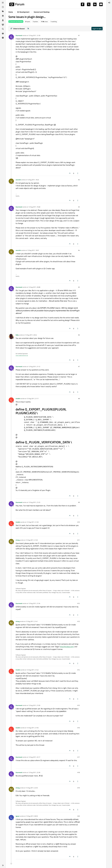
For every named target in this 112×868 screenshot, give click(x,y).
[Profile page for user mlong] (11, 542)
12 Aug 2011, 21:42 (33, 670)
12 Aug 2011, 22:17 (34, 757)
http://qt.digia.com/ (67, 647)
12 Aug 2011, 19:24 (33, 180)
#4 (79, 250)
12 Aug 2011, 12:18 (34, 35)
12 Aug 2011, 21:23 (34, 502)
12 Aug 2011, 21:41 (32, 621)
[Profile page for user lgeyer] (11, 818)
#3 (79, 207)
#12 (79, 603)
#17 (79, 757)
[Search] (3, 29)
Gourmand (19, 35)
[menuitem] (109, 3)
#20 (79, 816)
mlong (18, 540)
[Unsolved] (3, 38)
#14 (79, 670)
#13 (79, 621)
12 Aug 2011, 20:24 (31, 335)
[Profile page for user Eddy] (11, 336)
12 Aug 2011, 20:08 (34, 287)
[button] (3, 865)
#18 (79, 772)
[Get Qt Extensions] (3, 33)
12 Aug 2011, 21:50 (34, 705)
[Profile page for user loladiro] (11, 400)
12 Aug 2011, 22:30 (34, 772)
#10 (79, 522)
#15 (79, 705)
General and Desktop (16, 22)
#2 (79, 180)
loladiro (18, 398)
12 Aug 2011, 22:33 (32, 788)
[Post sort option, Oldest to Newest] (18, 29)
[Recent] (3, 7)
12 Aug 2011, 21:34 (34, 603)
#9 (79, 502)
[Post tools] (78, 173)
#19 (79, 788)
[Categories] (3, 3)
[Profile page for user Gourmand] (11, 37)
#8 (79, 398)
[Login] (109, 3)
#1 (79, 35)
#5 (79, 287)
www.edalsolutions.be (22, 356)
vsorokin (18, 180)
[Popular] (3, 16)
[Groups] (3, 25)
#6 (79, 335)
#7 (79, 366)
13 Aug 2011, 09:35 (32, 816)
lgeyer (18, 816)
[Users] (3, 20)
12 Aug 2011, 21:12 (34, 366)
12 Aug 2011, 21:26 (33, 522)
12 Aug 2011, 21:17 (33, 398)
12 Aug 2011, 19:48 (34, 207)
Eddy (17, 335)
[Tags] (3, 11)
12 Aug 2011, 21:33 (32, 540)
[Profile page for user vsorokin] (11, 181)
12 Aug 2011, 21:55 (33, 728)
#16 (79, 728)
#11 (79, 540)
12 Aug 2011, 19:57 (33, 250)
